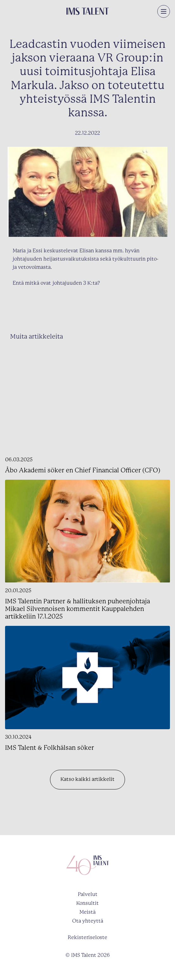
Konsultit (87, 903)
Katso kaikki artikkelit (87, 779)
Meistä (87, 912)
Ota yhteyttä (88, 921)
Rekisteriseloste (87, 938)
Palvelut (88, 895)
